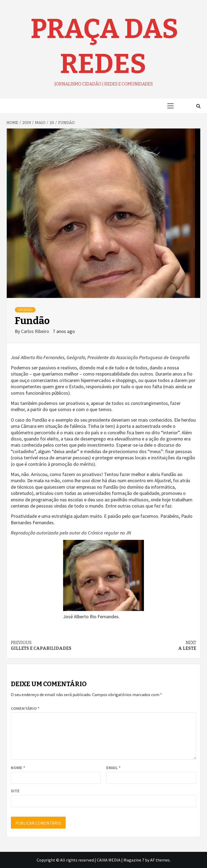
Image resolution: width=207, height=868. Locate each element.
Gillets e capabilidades (57, 645)
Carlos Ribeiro (36, 331)
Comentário (25, 708)
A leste (150, 645)
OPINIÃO (25, 310)
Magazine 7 (134, 860)
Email (113, 768)
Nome (18, 768)
